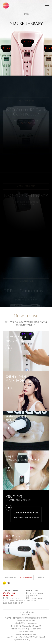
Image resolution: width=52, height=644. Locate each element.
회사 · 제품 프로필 (11, 577)
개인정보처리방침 (26, 577)
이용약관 (41, 577)
